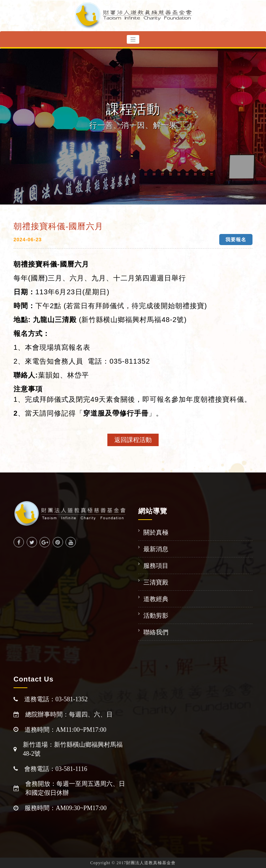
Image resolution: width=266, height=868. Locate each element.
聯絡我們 (156, 632)
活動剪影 (156, 616)
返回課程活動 (133, 440)
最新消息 (156, 549)
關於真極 (156, 532)
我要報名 (236, 240)
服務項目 (156, 566)
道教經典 (156, 599)
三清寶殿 (156, 582)
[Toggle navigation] (133, 40)
